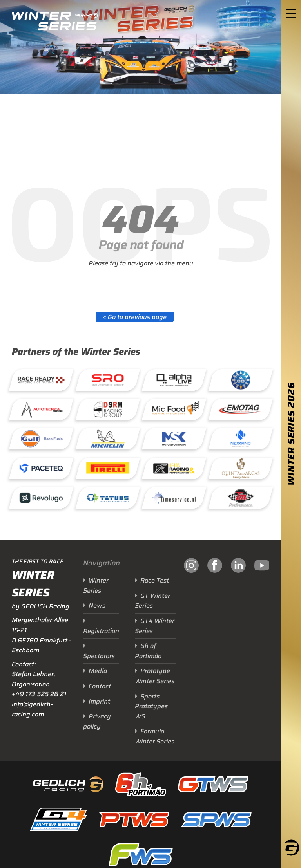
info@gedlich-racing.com (32, 709)
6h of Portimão (148, 651)
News (97, 605)
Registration (101, 631)
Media (98, 671)
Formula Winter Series (155, 736)
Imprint (99, 701)
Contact (100, 686)
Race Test (155, 580)
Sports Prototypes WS (151, 706)
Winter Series (96, 586)
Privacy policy (97, 721)
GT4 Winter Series (155, 626)
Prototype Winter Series (155, 676)
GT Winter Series (152, 601)
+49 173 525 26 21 (39, 694)
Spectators (99, 656)
